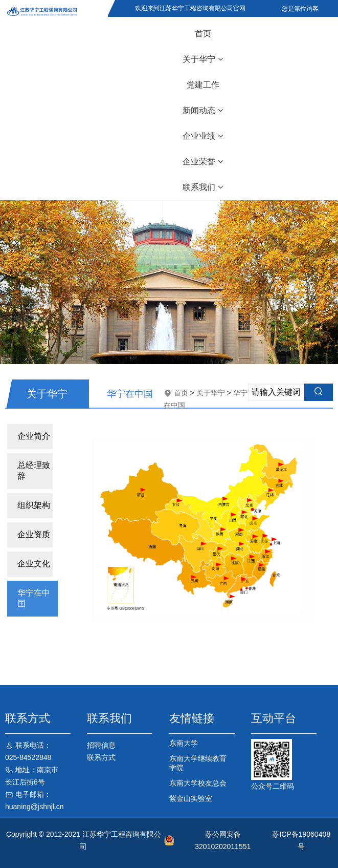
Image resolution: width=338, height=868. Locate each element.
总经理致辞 (34, 471)
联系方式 (101, 757)
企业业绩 (203, 136)
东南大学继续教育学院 (198, 763)
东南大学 (184, 743)
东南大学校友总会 (198, 783)
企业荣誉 (203, 162)
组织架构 (34, 505)
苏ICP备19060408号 (301, 840)
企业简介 (34, 436)
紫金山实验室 (191, 798)
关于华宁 (203, 59)
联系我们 (203, 187)
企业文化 (34, 564)
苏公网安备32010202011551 (223, 840)
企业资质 (34, 534)
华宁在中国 (34, 598)
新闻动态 (203, 110)
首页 (203, 34)
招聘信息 (101, 745)
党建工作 (203, 85)
